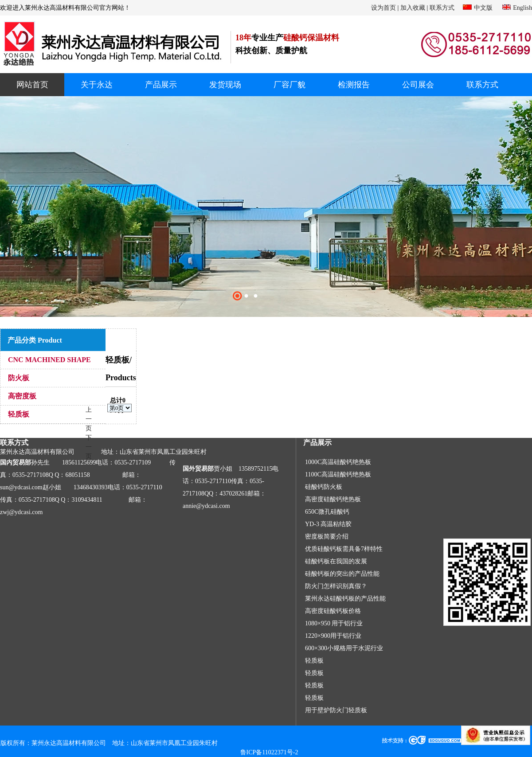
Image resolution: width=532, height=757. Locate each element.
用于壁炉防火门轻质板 (336, 710)
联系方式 (442, 8)
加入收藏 (413, 8)
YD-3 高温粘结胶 (328, 524)
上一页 (89, 419)
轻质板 (19, 414)
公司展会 (418, 85)
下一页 (89, 447)
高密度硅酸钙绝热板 (333, 499)
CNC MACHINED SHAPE (49, 360)
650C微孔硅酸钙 (327, 512)
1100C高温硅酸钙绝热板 (338, 474)
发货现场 (225, 85)
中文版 (483, 8)
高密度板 (22, 396)
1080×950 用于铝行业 (334, 623)
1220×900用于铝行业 (333, 636)
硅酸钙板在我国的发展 (336, 561)
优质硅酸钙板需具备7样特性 (344, 549)
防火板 (19, 378)
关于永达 (97, 85)
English (522, 8)
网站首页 (32, 85)
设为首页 (383, 8)
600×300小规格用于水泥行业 (344, 648)
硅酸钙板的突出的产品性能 (342, 574)
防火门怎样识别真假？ (336, 586)
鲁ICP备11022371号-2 (269, 752)
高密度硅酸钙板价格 (333, 611)
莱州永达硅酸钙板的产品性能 (345, 599)
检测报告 (354, 85)
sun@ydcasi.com (21, 487)
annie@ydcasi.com (206, 506)
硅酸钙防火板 (324, 487)
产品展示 (161, 85)
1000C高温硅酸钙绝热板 (338, 462)
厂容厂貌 (289, 85)
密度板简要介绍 (327, 537)
